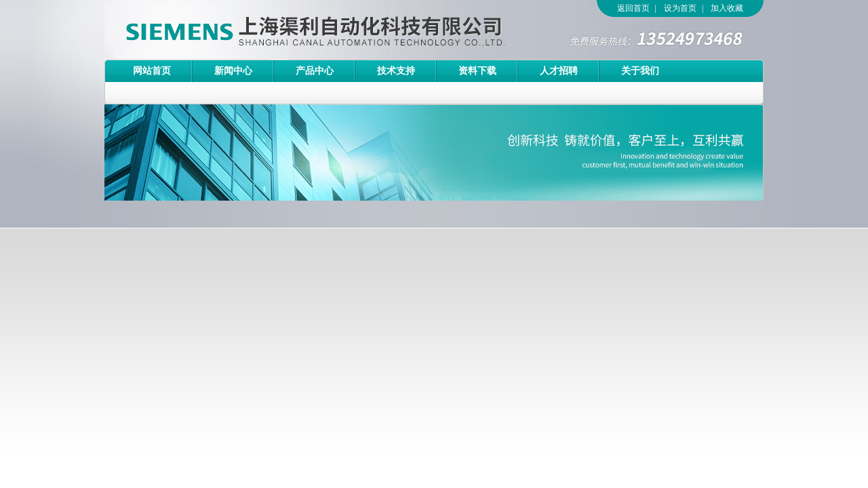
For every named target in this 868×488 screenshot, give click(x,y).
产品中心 (315, 71)
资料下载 (477, 71)
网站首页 (152, 71)
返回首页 (633, 8)
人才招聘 (559, 71)
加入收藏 (727, 8)
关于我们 (640, 71)
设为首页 (680, 8)
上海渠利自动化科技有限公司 (291, 30)
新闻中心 (233, 71)
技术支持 (396, 71)
